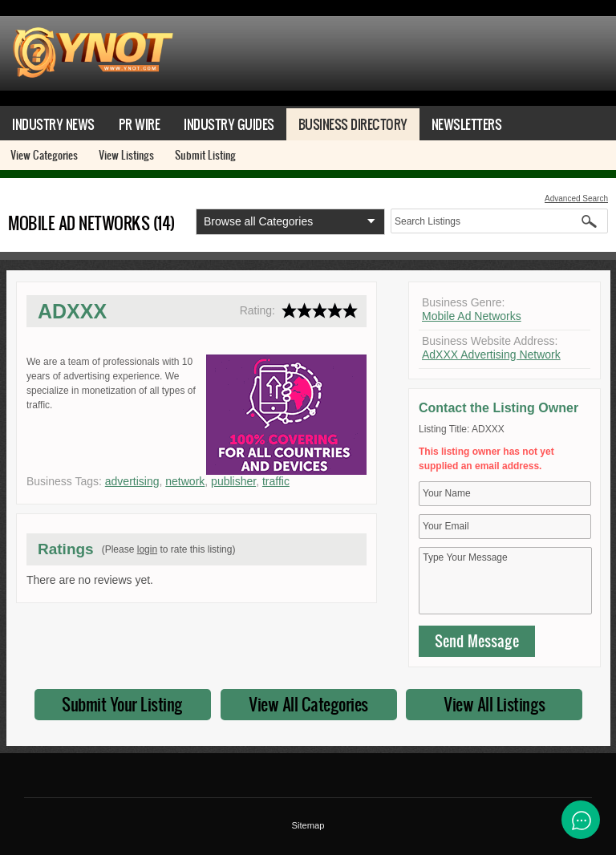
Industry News (53, 124)
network (185, 481)
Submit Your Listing (122, 704)
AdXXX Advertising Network (491, 355)
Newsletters (467, 124)
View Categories (44, 155)
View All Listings (494, 704)
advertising (132, 481)
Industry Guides (229, 124)
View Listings (126, 155)
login (147, 549)
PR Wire (140, 124)
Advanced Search (576, 199)
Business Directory (353, 124)
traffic (276, 481)
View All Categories (308, 704)
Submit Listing (205, 155)
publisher (233, 481)
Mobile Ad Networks (472, 316)
